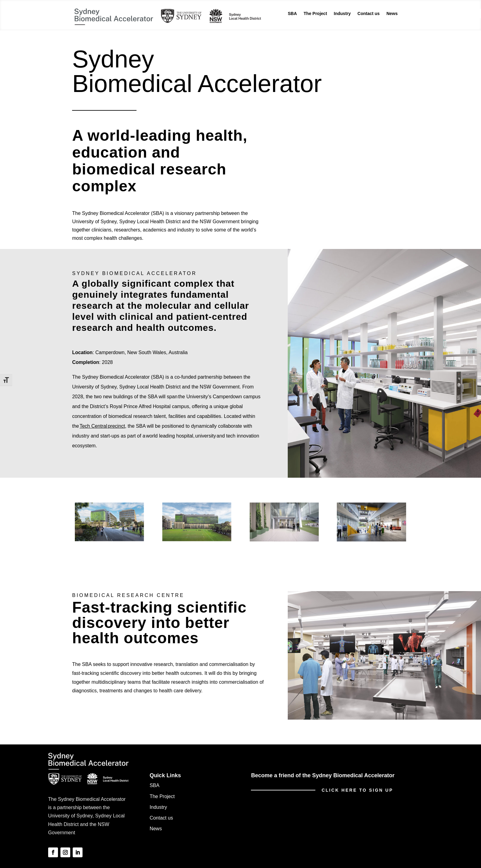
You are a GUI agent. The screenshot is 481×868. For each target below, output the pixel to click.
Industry (342, 14)
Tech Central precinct (102, 426)
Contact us (368, 14)
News (392, 14)
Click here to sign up (357, 790)
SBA (292, 14)
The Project (315, 14)
